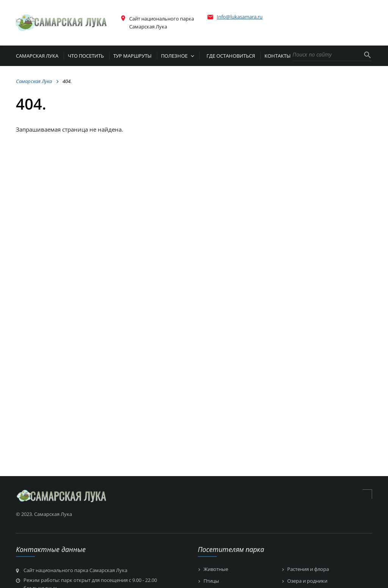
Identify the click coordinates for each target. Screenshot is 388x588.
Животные (216, 569)
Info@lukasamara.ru (240, 17)
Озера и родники (307, 581)
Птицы (211, 581)
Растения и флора (308, 569)
